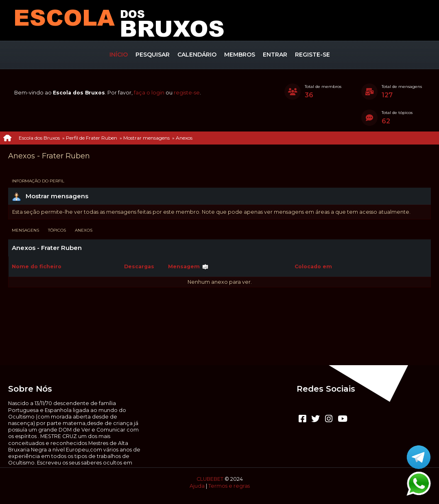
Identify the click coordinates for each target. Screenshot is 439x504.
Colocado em (313, 266)
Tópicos (57, 230)
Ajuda (197, 486)
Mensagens (25, 230)
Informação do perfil (38, 181)
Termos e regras (229, 486)
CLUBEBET (210, 479)
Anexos (84, 230)
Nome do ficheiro (37, 266)
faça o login (149, 93)
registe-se (187, 93)
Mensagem (188, 266)
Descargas (139, 266)
